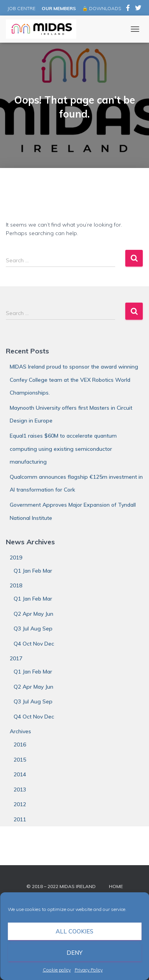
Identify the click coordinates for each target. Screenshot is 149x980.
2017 (16, 658)
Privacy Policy (89, 970)
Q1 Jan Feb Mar (33, 571)
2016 (20, 745)
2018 (16, 585)
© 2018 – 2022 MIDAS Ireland (61, 886)
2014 (20, 774)
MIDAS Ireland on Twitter (138, 9)
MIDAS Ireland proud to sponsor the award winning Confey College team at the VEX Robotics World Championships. (74, 380)
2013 (20, 790)
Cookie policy (57, 970)
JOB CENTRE (21, 8)
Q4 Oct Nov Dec (34, 644)
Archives (20, 731)
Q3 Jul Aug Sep (33, 629)
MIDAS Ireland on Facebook (128, 9)
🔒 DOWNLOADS (102, 8)
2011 (20, 819)
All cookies (74, 931)
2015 (20, 760)
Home (116, 886)
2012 (20, 804)
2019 (16, 558)
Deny (74, 953)
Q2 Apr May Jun (33, 614)
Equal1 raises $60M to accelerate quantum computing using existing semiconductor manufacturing (63, 449)
